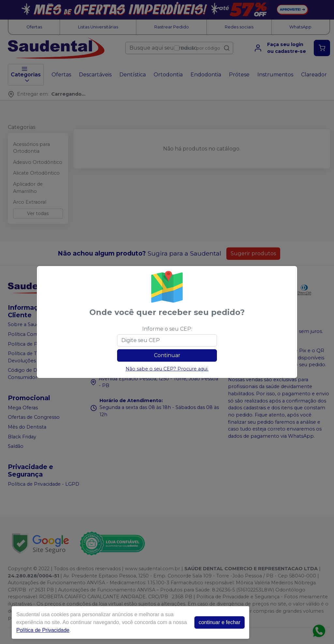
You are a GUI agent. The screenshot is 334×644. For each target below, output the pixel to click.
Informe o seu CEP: (167, 329)
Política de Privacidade (43, 630)
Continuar (167, 355)
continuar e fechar (220, 622)
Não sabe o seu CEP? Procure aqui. (167, 369)
